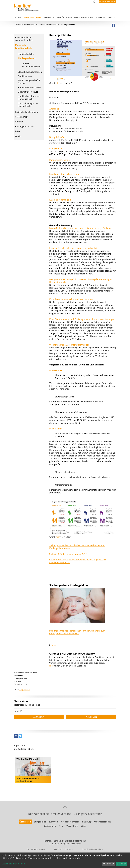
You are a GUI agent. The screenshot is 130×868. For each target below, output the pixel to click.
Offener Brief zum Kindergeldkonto (72, 654)
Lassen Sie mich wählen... (14, 864)
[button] (16, 737)
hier (58, 83)
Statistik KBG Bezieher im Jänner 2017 (68, 554)
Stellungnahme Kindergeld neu (69, 585)
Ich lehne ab (109, 864)
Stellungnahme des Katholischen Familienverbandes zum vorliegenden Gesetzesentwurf (77, 632)
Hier (52, 666)
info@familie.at (25, 690)
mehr (54, 645)
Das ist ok (122, 864)
